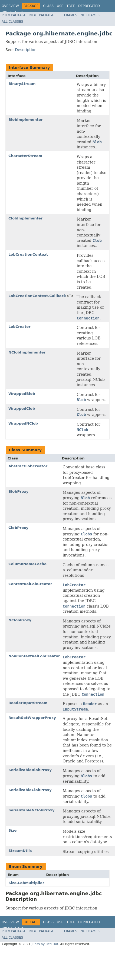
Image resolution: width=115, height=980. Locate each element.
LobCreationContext (28, 254)
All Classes (12, 22)
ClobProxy (18, 528)
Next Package (42, 15)
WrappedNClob (23, 423)
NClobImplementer (27, 352)
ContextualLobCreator (30, 584)
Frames (71, 15)
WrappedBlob (22, 394)
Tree (71, 6)
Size (12, 830)
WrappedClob (22, 409)
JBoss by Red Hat (45, 944)
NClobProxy (20, 620)
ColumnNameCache (27, 564)
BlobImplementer (26, 120)
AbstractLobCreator (28, 466)
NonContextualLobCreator (34, 656)
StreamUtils (20, 851)
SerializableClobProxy (30, 790)
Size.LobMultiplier (26, 883)
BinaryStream (22, 84)
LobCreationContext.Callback (37, 296)
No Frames (90, 15)
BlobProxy (18, 491)
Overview (10, 6)
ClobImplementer (25, 218)
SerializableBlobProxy (30, 770)
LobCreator (19, 327)
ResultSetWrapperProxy (32, 718)
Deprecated (89, 6)
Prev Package (14, 15)
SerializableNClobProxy (32, 810)
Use (60, 6)
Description (26, 50)
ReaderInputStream (28, 703)
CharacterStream (25, 156)
